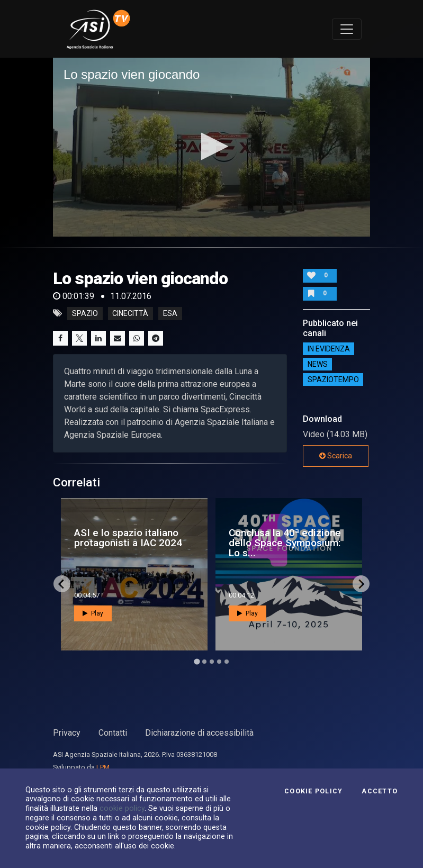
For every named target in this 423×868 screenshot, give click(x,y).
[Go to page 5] (227, 662)
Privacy (67, 733)
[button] (211, 146)
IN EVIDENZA (329, 349)
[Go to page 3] (212, 662)
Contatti (113, 733)
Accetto (380, 791)
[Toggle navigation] (347, 29)
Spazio (85, 313)
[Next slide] (361, 584)
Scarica (336, 456)
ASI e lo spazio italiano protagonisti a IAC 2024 (128, 538)
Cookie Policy (313, 791)
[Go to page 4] (219, 662)
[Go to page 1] (197, 662)
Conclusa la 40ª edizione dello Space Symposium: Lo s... (285, 543)
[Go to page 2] (204, 662)
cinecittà (130, 313)
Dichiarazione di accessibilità (199, 733)
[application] (211, 147)
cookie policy (122, 808)
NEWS (318, 364)
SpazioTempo (333, 379)
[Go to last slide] (62, 584)
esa (170, 313)
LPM (103, 767)
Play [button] (93, 613)
